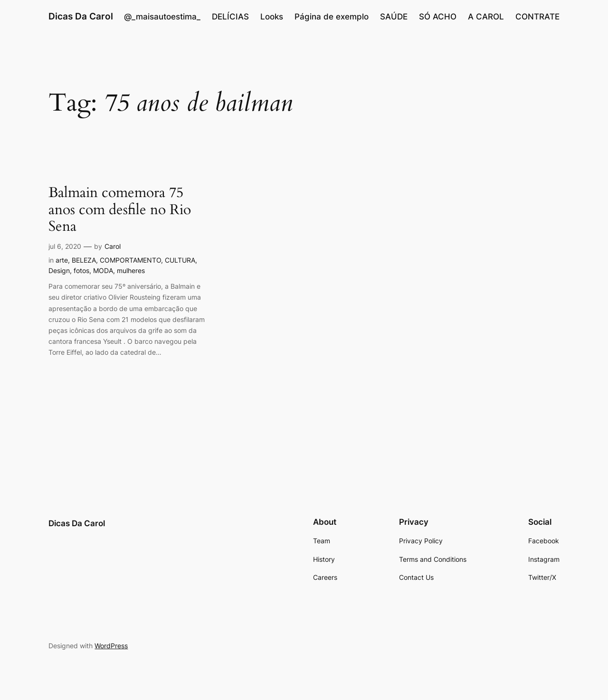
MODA (103, 270)
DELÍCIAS (230, 17)
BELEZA (84, 260)
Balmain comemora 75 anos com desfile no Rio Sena (120, 210)
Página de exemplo (332, 17)
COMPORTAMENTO (130, 260)
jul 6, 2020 (65, 246)
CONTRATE (537, 17)
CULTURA (180, 260)
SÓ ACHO (438, 17)
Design (59, 270)
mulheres (131, 270)
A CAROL (486, 17)
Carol (113, 246)
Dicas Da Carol (81, 16)
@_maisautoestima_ (162, 17)
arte (62, 260)
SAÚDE (394, 17)
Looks (272, 17)
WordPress (111, 646)
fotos (81, 270)
